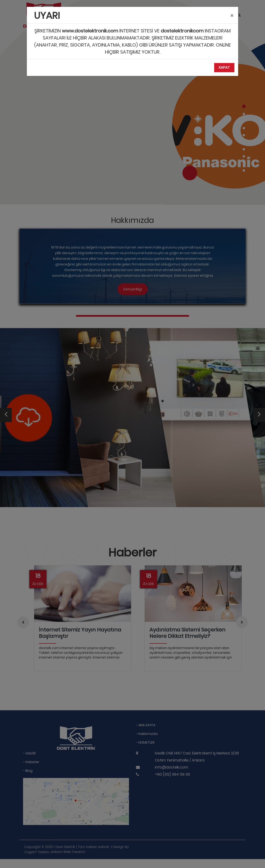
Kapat (224, 67)
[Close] (232, 16)
